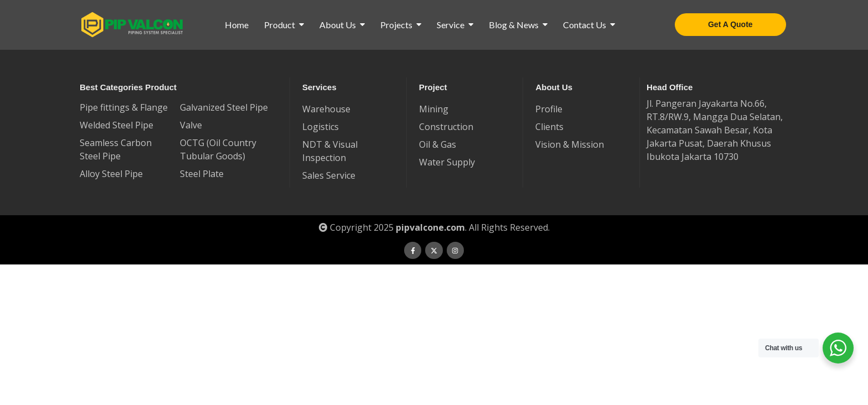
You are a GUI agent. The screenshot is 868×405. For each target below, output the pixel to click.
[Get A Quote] (730, 25)
